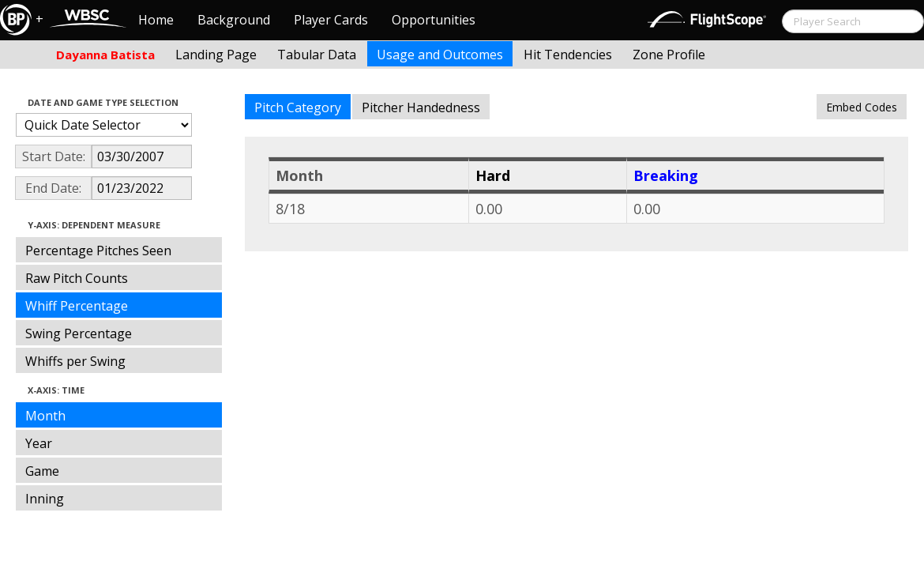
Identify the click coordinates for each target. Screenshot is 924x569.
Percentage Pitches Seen (98, 251)
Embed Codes (862, 107)
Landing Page (216, 55)
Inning (45, 499)
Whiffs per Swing (75, 361)
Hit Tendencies (568, 55)
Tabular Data (317, 55)
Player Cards (331, 20)
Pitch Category (298, 107)
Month (45, 416)
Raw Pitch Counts (77, 278)
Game (42, 471)
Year (39, 443)
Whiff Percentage (77, 306)
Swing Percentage (79, 333)
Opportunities (434, 20)
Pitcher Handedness (421, 107)
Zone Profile (669, 55)
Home (156, 20)
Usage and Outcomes (440, 55)
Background (234, 20)
